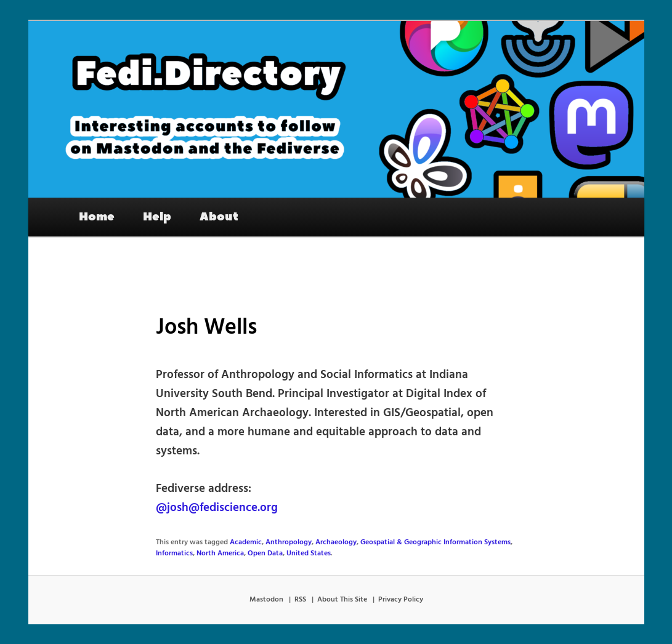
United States (309, 553)
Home (97, 217)
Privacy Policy (401, 600)
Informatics (174, 553)
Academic (246, 542)
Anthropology (289, 542)
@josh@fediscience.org (217, 508)
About (219, 217)
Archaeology (336, 542)
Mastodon (266, 600)
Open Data (265, 553)
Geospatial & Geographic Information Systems (435, 542)
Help (157, 217)
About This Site (342, 600)
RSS (300, 600)
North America (220, 553)
